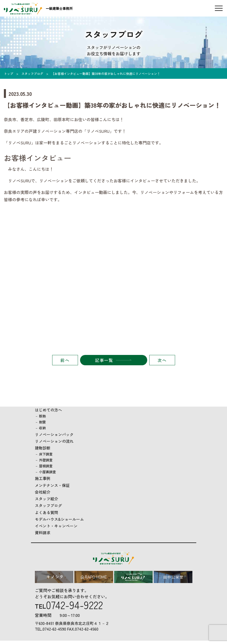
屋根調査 (46, 466)
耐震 (42, 422)
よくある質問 (46, 512)
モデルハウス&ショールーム (59, 519)
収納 (42, 428)
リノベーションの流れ (54, 441)
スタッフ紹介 (46, 499)
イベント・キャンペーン (56, 526)
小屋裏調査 (47, 472)
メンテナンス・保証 (52, 485)
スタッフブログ (32, 73)
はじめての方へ (48, 410)
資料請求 (43, 533)
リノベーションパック (54, 434)
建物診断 (43, 448)
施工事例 (43, 478)
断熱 (42, 416)
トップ (9, 73)
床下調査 (46, 454)
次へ (162, 360)
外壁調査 (46, 460)
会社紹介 (43, 492)
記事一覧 (104, 360)
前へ (65, 360)
